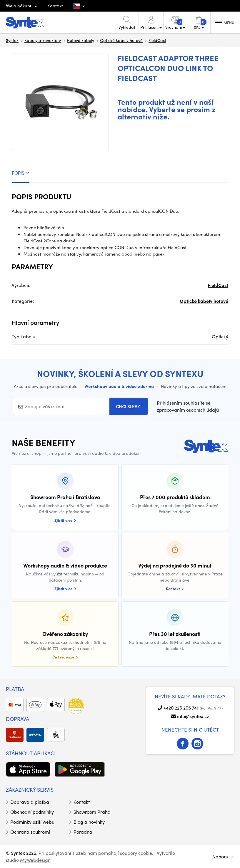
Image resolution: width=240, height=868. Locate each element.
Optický (220, 336)
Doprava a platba (30, 802)
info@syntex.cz (193, 716)
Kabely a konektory (43, 40)
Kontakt (55, 6)
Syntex (12, 40)
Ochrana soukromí (30, 832)
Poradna (83, 832)
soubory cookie (136, 853)
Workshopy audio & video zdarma (119, 386)
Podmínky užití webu (32, 822)
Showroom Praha (92, 812)
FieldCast (157, 40)
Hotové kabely (80, 40)
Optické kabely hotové (121, 40)
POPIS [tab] (21, 173)
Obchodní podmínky (32, 812)
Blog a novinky (89, 822)
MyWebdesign (35, 860)
